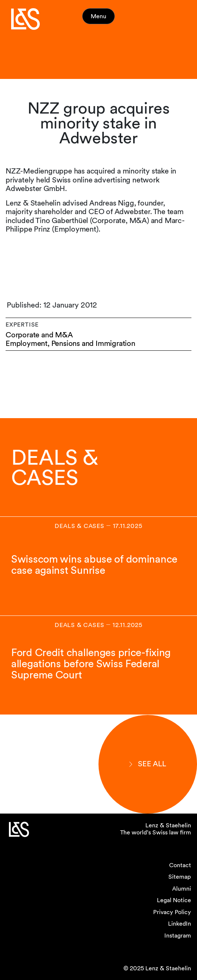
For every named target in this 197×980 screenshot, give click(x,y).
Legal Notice (174, 900)
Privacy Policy (172, 912)
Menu (98, 16)
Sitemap (180, 877)
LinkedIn (180, 924)
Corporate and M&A (39, 335)
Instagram (178, 936)
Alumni (182, 889)
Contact (180, 865)
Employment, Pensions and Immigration (70, 343)
